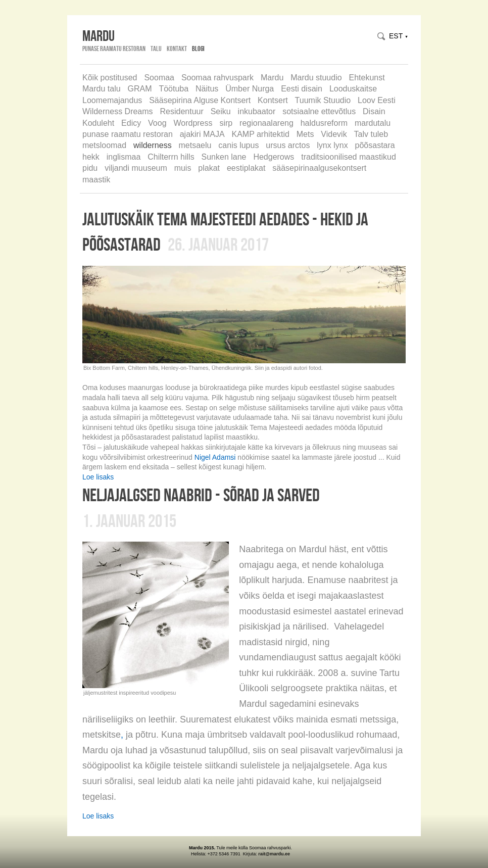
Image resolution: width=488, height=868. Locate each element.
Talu (156, 49)
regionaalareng (266, 123)
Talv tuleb (371, 134)
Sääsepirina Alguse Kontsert (200, 100)
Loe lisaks (98, 477)
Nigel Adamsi (215, 457)
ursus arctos (288, 145)
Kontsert (273, 100)
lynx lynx (332, 145)
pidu (90, 168)
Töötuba (174, 89)
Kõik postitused (110, 78)
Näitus (207, 89)
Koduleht (98, 123)
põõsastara (375, 145)
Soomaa (159, 78)
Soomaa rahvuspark (217, 78)
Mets (305, 134)
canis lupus (238, 145)
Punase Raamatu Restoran (114, 49)
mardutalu (373, 123)
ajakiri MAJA (202, 134)
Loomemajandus (112, 100)
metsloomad (104, 145)
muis (183, 168)
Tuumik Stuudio (323, 100)
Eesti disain (302, 89)
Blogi (198, 49)
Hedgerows (274, 157)
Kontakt (177, 49)
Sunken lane (224, 157)
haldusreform (324, 123)
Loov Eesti (377, 100)
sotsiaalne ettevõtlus (319, 111)
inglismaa (124, 157)
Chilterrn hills (171, 157)
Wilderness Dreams (118, 111)
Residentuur (181, 111)
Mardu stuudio (316, 78)
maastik (96, 180)
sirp (226, 123)
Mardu (272, 78)
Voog (157, 123)
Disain (374, 111)
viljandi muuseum (136, 168)
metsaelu (195, 145)
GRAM (139, 89)
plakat (209, 168)
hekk (91, 157)
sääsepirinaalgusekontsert (319, 168)
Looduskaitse (353, 89)
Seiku (221, 111)
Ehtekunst (367, 78)
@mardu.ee (278, 854)
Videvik (334, 134)
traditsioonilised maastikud (349, 157)
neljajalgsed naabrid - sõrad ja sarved (201, 495)
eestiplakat (246, 168)
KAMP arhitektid (260, 134)
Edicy (131, 123)
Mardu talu (102, 89)
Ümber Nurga (250, 89)
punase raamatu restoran (128, 134)
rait (262, 854)
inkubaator (257, 111)
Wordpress (193, 123)
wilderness (153, 145)
